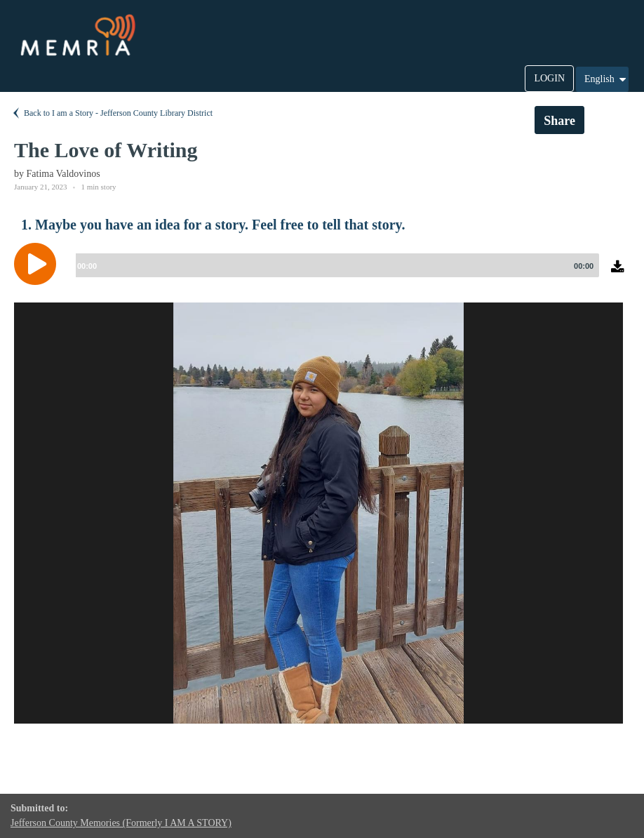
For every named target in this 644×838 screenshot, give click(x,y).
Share (559, 121)
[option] (318, 513)
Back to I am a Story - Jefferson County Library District (112, 113)
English (606, 79)
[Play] (39, 264)
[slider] (335, 265)
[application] (322, 274)
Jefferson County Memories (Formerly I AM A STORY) (121, 823)
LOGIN (549, 78)
